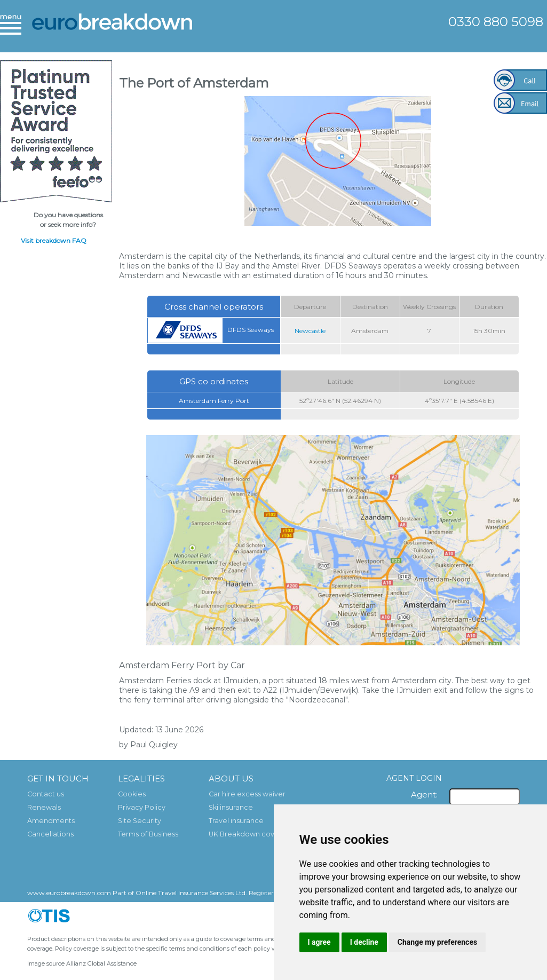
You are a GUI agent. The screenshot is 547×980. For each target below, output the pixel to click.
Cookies (132, 794)
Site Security (140, 821)
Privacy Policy (142, 807)
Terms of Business (148, 834)
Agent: (424, 795)
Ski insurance (231, 807)
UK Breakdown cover (245, 834)
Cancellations (50, 834)
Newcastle (310, 331)
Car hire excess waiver (247, 794)
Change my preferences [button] (437, 942)
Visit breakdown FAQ (54, 240)
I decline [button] (364, 942)
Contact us (46, 794)
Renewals (44, 807)
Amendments (51, 821)
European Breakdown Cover (112, 29)
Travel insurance (236, 821)
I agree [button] (319, 942)
